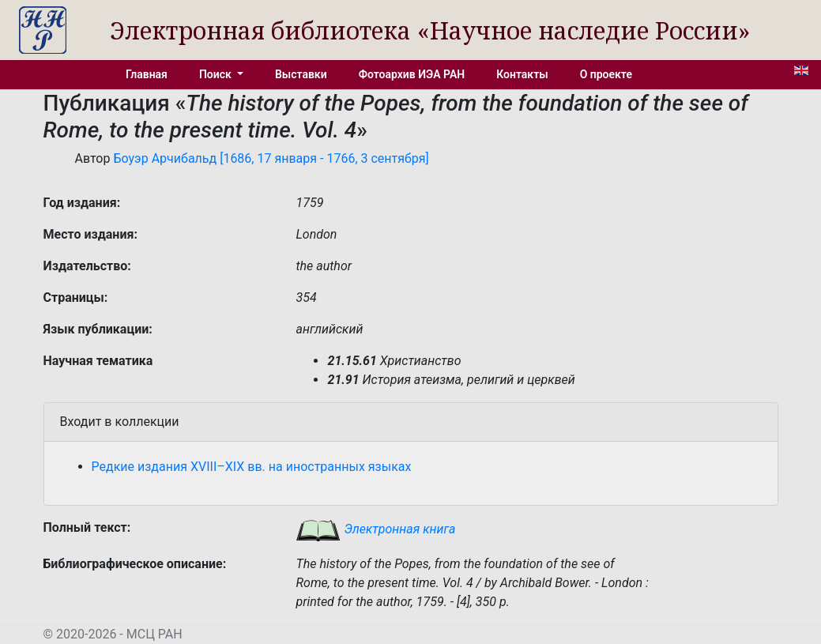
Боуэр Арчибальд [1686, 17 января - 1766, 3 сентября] (271, 158)
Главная (147, 74)
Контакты (522, 74)
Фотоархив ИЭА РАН (412, 74)
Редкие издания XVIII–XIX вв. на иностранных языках (252, 467)
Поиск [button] (217, 74)
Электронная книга (375, 529)
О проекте (606, 74)
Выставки (301, 74)
